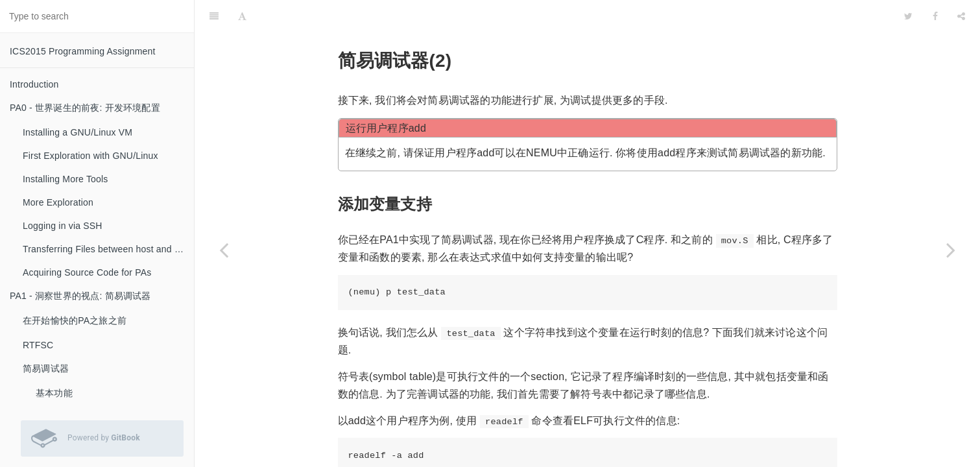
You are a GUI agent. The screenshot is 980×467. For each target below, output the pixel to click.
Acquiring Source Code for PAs (87, 272)
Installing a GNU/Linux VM (78, 132)
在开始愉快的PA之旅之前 (75, 320)
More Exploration (58, 202)
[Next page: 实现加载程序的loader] (951, 250)
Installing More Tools (66, 179)
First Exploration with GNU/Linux (90, 156)
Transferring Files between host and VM (105, 249)
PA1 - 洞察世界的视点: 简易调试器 (80, 296)
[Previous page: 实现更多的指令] (224, 250)
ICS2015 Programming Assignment (83, 51)
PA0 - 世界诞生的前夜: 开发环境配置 (85, 108)
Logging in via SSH (63, 226)
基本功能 (54, 393)
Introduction (34, 84)
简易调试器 (46, 368)
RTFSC (38, 345)
